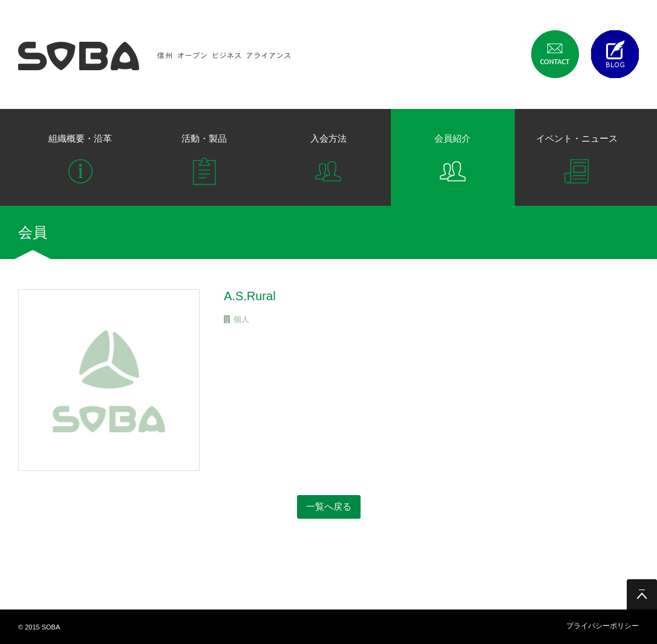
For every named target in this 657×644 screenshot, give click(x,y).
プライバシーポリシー (603, 626)
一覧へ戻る (329, 506)
